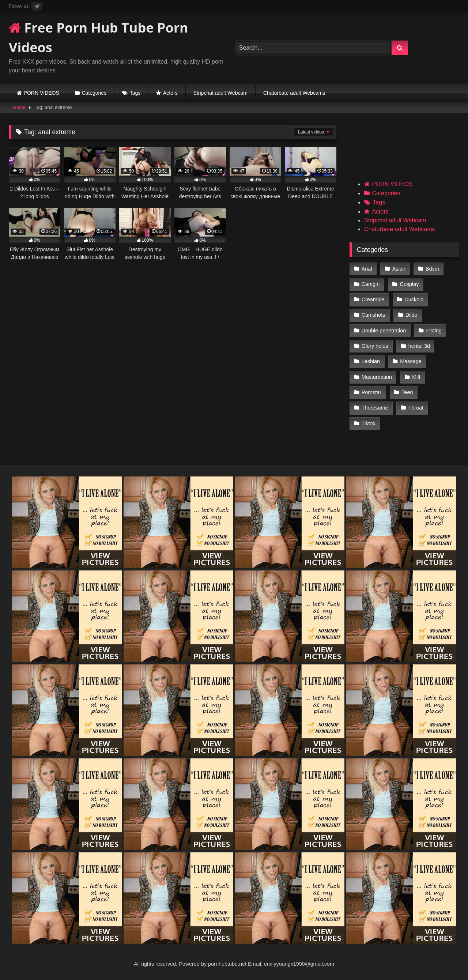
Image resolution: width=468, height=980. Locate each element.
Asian (399, 269)
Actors (170, 93)
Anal (367, 269)
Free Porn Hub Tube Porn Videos (99, 37)
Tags (135, 93)
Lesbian (371, 361)
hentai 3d (419, 346)
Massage (411, 361)
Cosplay (409, 284)
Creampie (373, 299)
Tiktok (369, 423)
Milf (416, 377)
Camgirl (371, 284)
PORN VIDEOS (41, 93)
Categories (94, 93)
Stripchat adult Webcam (220, 93)
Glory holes (375, 346)
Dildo (412, 315)
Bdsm (432, 269)
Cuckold (414, 299)
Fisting (434, 331)
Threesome (375, 408)
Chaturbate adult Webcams (294, 93)
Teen (407, 392)
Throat (416, 408)
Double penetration (384, 331)
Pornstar (371, 392)
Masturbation (377, 377)
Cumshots (373, 315)
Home (19, 107)
